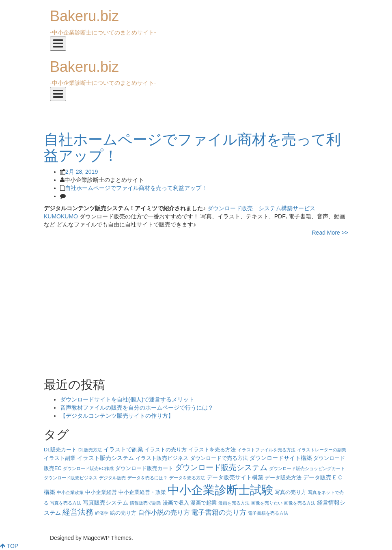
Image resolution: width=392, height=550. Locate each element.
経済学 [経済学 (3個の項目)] (102, 513)
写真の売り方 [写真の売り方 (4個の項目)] (291, 492)
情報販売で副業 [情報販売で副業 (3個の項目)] (145, 503)
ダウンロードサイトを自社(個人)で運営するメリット (127, 399)
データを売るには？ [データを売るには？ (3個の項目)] (148, 478)
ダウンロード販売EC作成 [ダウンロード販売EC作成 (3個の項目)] (88, 468)
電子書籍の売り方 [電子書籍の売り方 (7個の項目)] (219, 512)
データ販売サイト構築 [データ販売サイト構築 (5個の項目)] (235, 477)
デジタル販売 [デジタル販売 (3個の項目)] (112, 478)
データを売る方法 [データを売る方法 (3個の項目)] (187, 478)
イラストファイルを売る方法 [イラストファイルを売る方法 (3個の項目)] (266, 450)
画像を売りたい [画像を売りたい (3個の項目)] (267, 503)
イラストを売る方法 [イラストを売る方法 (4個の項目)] (212, 450)
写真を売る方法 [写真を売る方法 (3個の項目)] (66, 503)
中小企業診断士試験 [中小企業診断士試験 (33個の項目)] (221, 490)
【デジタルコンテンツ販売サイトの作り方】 (117, 416)
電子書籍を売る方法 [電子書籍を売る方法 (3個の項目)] (268, 513)
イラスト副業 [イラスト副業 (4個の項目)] (60, 458)
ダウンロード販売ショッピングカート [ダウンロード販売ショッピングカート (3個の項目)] (307, 468)
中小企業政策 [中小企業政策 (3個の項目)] (70, 492)
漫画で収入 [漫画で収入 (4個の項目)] (176, 503)
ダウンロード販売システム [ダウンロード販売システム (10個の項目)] (221, 467)
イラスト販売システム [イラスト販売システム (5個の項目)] (106, 458)
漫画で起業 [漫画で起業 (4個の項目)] (204, 503)
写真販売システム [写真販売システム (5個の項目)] (106, 503)
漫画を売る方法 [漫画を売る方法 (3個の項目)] (234, 503)
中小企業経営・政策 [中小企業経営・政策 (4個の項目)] (142, 492)
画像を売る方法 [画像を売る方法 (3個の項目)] (300, 503)
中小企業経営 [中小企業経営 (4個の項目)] (101, 492)
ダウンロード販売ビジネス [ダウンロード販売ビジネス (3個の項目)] (71, 478)
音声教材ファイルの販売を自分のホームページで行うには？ (137, 408)
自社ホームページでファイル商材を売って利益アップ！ (136, 188)
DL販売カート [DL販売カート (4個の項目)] (60, 450)
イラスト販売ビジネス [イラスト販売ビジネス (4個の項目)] (162, 458)
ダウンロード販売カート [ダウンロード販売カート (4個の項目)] (144, 468)
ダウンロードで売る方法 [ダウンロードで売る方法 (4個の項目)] (219, 458)
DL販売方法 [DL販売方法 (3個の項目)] (90, 450)
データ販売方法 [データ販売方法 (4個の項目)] (283, 478)
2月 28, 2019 (82, 172)
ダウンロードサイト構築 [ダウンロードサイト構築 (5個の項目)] (281, 458)
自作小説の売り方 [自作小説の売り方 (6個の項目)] (164, 512)
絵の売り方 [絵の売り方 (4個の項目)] (123, 513)
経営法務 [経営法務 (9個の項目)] (78, 512)
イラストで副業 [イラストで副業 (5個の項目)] (123, 449)
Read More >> (330, 233)
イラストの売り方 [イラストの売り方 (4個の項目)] (166, 450)
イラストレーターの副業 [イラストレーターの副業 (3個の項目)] (322, 450)
